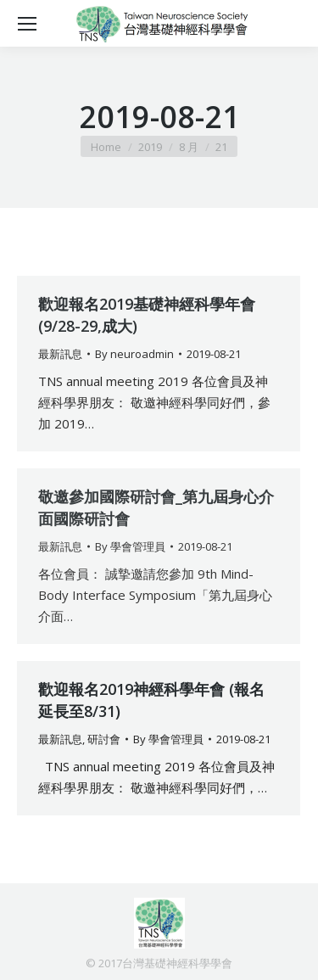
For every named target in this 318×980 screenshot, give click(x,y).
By (134, 354)
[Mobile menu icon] (27, 24)
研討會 (104, 739)
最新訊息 (60, 354)
